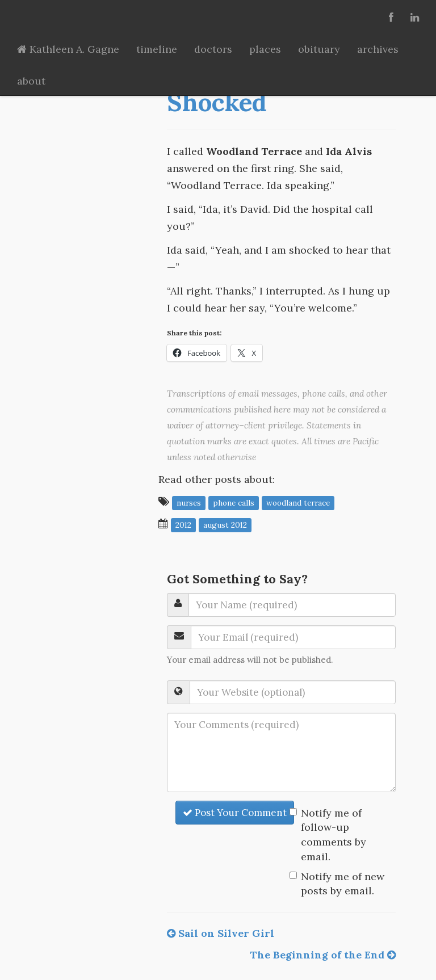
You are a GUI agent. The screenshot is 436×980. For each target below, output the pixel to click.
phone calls (234, 502)
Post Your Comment (235, 813)
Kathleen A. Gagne (68, 49)
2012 (183, 524)
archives (378, 49)
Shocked (217, 102)
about (31, 81)
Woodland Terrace (298, 502)
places (265, 49)
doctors (213, 49)
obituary (319, 49)
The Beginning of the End (323, 955)
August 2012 (225, 524)
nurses (189, 502)
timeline (157, 49)
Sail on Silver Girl (221, 933)
